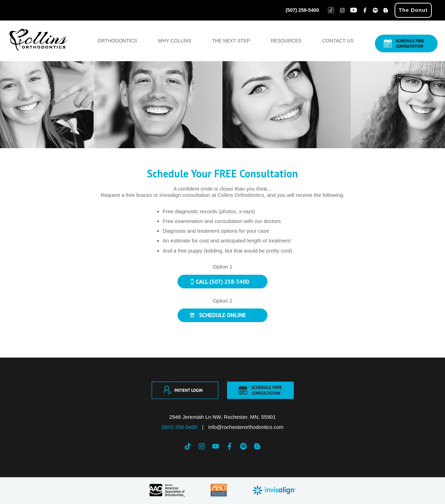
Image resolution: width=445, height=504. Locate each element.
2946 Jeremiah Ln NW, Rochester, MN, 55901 (222, 417)
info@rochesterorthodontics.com (246, 427)
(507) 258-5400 (302, 10)
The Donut (413, 10)
